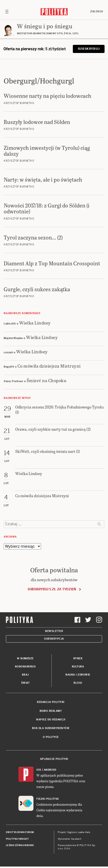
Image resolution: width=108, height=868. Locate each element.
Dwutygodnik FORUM (20, 832)
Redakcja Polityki (51, 702)
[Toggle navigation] (7, 12)
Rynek (78, 658)
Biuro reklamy (51, 711)
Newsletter (54, 631)
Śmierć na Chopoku (47, 380)
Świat (25, 683)
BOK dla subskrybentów (51, 728)
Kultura (78, 667)
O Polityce (51, 737)
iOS (39, 770)
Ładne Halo (84, 832)
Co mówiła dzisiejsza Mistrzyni (49, 366)
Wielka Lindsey (35, 323)
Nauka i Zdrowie (78, 675)
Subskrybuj (89, 49)
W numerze (25, 658)
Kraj (25, 675)
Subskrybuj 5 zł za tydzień (52, 589)
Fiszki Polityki (48, 799)
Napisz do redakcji (51, 720)
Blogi (78, 683)
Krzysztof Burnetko (19, 103)
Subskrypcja (54, 639)
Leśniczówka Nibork (20, 845)
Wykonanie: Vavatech (70, 839)
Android (50, 770)
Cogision (72, 832)
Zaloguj (97, 11)
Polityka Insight (17, 839)
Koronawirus (25, 667)
